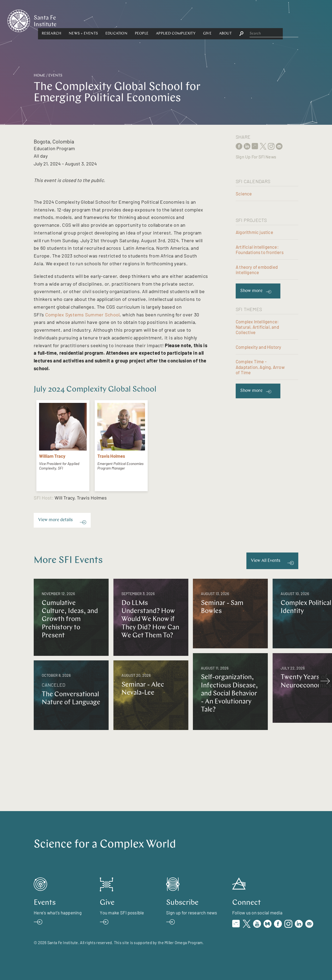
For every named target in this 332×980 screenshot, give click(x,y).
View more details (56, 520)
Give (258, 20)
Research (102, 20)
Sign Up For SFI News (256, 157)
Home (39, 76)
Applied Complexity (227, 20)
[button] (102, 21)
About (276, 20)
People (192, 20)
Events (55, 76)
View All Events (266, 561)
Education (167, 20)
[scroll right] (325, 681)
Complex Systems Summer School (83, 315)
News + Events (134, 20)
